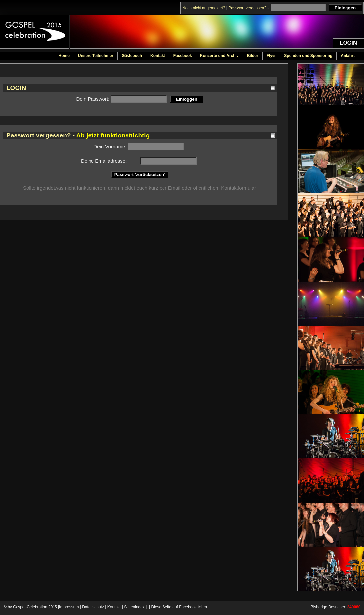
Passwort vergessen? (247, 8)
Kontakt (114, 607)
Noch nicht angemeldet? (204, 8)
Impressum (69, 607)
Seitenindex (134, 607)
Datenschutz (93, 607)
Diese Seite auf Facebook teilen (179, 607)
